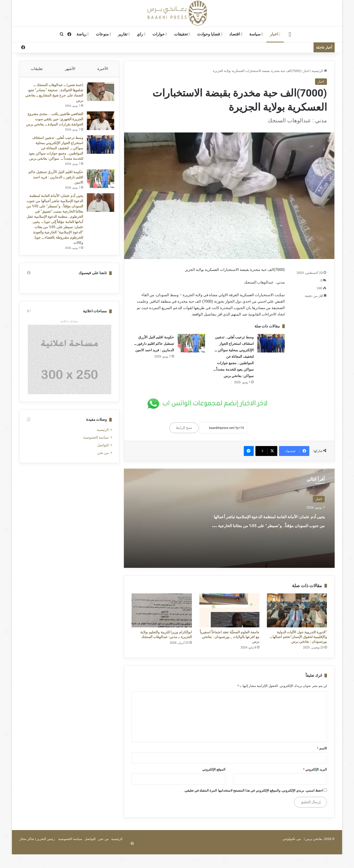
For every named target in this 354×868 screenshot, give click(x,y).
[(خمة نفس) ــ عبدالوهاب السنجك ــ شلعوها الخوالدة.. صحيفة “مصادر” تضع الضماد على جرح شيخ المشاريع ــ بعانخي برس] (98, 94)
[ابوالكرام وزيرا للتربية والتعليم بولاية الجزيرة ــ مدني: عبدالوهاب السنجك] (162, 610)
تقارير (124, 34)
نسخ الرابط (184, 428)
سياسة (256, 34)
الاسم (322, 748)
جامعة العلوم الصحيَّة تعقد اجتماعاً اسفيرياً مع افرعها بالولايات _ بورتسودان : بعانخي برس (230, 637)
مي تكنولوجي (292, 839)
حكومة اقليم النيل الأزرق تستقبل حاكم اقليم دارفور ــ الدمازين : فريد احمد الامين (154, 344)
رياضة (83, 34)
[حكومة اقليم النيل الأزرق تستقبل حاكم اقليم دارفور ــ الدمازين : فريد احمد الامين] (191, 343)
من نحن (103, 468)
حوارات (160, 34)
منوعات (104, 34)
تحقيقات (182, 34)
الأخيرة (103, 69)
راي (141, 34)
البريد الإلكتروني (315, 769)
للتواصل (103, 460)
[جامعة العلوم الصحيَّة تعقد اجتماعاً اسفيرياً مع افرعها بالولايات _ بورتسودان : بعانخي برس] (229, 610)
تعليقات (37, 69)
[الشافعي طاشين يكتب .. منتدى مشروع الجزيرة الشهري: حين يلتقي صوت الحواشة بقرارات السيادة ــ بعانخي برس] (98, 123)
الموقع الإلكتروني (214, 769)
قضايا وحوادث (210, 34)
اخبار (275, 34)
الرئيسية (319, 71)
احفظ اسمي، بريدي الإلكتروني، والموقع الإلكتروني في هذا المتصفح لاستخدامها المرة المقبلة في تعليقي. (253, 790)
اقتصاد (236, 34)
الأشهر (70, 69)
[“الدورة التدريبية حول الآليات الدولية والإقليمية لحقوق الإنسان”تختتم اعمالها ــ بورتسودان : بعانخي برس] (297, 610)
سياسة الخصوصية (96, 453)
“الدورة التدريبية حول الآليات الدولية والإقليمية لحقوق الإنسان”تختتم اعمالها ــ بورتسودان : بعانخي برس (298, 637)
